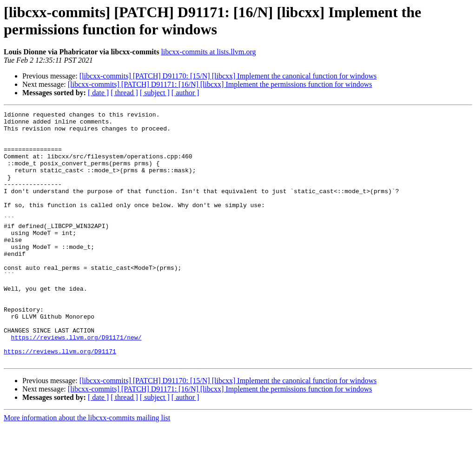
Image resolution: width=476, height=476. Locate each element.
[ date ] (98, 93)
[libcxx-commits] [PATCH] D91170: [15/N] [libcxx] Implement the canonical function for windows (228, 76)
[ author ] (185, 93)
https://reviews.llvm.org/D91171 (60, 400)
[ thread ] (124, 93)
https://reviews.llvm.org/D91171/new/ (76, 383)
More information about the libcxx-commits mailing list (87, 468)
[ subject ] (155, 93)
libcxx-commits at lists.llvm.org (208, 52)
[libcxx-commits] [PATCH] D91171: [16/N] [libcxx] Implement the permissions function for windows (220, 84)
